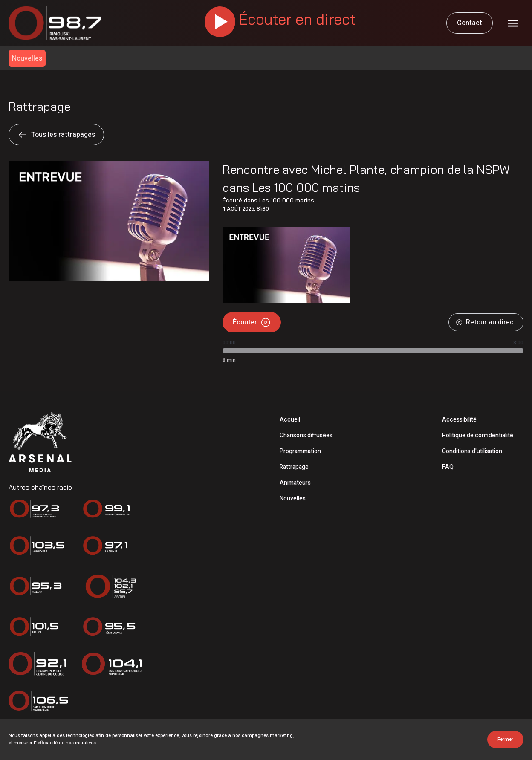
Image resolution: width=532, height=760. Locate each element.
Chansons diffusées (306, 435)
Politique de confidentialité (478, 435)
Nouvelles (293, 498)
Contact (470, 23)
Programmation (300, 451)
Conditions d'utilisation (472, 451)
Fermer (505, 739)
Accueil (290, 420)
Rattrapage (294, 467)
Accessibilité (459, 420)
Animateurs (295, 483)
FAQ (448, 467)
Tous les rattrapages (56, 135)
